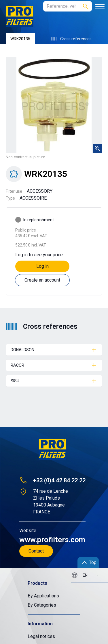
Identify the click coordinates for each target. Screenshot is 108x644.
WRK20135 (20, 39)
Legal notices (41, 636)
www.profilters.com (52, 540)
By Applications (43, 596)
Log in (42, 266)
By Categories (42, 605)
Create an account (42, 280)
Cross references (71, 39)
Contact (36, 551)
